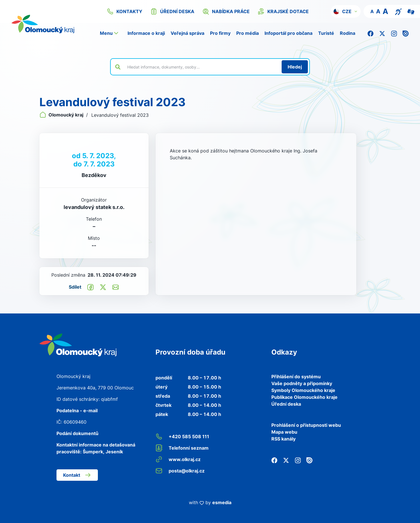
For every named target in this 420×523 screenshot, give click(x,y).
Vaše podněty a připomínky (302, 383)
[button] (346, 11)
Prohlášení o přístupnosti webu (306, 425)
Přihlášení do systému (296, 377)
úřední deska (172, 11)
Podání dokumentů (77, 433)
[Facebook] (370, 33)
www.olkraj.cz (178, 459)
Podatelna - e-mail (77, 411)
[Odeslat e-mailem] (116, 287)
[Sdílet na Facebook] (90, 287)
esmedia (222, 502)
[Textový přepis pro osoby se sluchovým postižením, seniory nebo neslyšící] (398, 11)
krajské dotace (283, 11)
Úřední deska (286, 404)
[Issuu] (406, 33)
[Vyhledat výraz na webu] (201, 67)
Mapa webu (284, 432)
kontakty (125, 11)
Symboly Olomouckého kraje (303, 390)
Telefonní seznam (182, 448)
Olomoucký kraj (62, 115)
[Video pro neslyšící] (411, 11)
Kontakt (77, 475)
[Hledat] (295, 67)
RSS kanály (283, 439)
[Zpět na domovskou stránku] (50, 24)
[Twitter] (382, 33)
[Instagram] (394, 33)
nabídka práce (226, 11)
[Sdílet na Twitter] (103, 287)
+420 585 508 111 (182, 436)
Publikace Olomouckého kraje (304, 397)
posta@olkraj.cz (180, 471)
